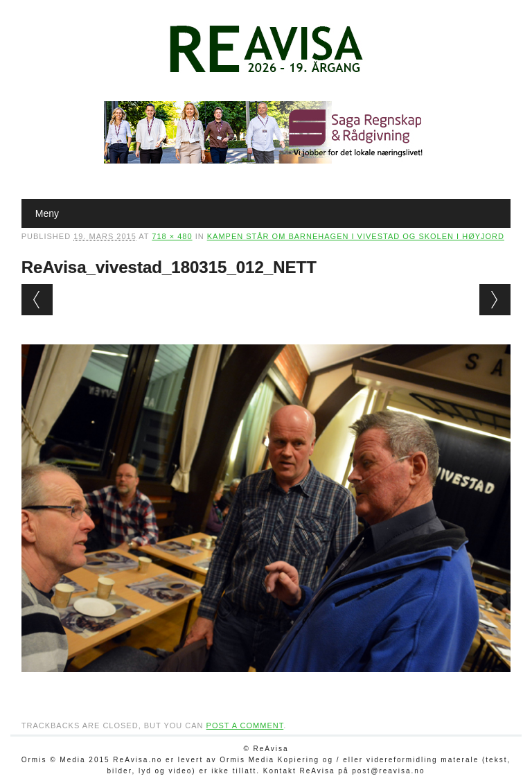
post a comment (245, 725)
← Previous (37, 300)
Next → (495, 300)
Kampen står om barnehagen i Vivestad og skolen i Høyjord (356, 236)
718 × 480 (172, 236)
